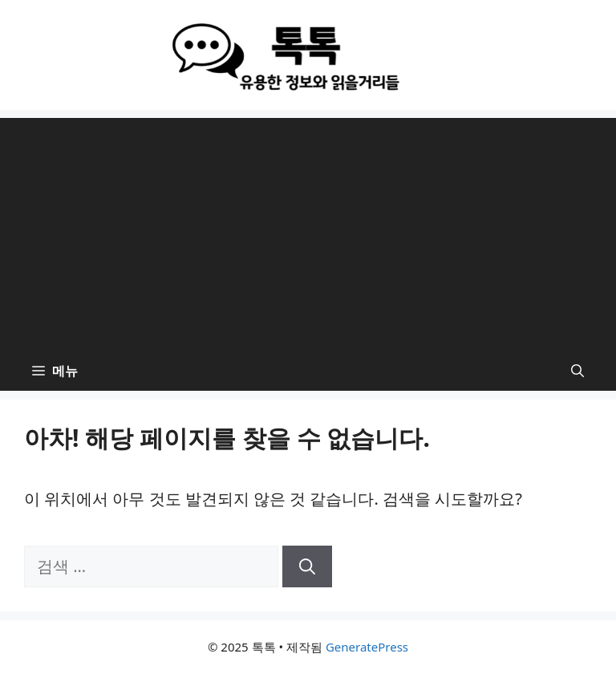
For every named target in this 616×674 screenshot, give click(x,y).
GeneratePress (367, 647)
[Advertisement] (308, 230)
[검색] (307, 566)
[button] (577, 371)
